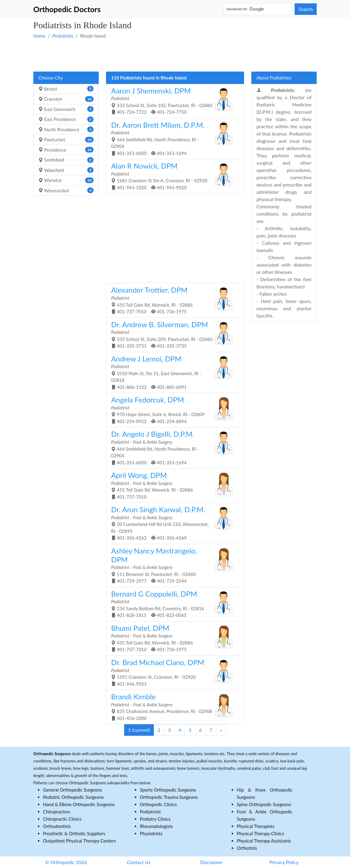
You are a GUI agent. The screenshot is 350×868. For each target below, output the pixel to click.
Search (306, 9)
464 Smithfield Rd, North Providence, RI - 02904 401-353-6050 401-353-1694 (173, 138)
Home (39, 36)
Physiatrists (151, 833)
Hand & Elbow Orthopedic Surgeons (79, 804)
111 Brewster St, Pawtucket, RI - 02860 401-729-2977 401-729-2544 (173, 565)
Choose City (51, 78)
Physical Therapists (256, 826)
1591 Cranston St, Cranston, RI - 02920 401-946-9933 (173, 672)
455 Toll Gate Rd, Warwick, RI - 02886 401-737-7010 (173, 485)
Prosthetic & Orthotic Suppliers (74, 833)
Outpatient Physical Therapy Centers (79, 841)
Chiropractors (57, 812)
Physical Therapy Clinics (260, 833)
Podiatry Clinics (155, 819)
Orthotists (247, 848)
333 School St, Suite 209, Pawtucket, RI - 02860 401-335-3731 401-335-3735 (173, 334)
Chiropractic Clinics (62, 819)
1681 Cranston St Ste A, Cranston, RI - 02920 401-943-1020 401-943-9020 (173, 176)
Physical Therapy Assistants (264, 841)
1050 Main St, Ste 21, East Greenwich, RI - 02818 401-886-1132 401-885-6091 (173, 372)
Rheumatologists (156, 826)
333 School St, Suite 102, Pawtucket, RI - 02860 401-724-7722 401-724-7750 (173, 101)
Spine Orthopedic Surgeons (264, 804)
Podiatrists (63, 36)
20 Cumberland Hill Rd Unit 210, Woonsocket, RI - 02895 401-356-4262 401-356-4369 (173, 523)
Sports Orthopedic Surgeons (168, 790)
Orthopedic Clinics (158, 804)
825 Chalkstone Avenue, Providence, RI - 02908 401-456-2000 (173, 707)
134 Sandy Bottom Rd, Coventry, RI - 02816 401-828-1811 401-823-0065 (173, 604)
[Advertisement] (175, 55)
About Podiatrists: (274, 78)
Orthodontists (57, 826)
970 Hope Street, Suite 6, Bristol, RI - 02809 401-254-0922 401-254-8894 (173, 410)
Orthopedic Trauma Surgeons (169, 797)
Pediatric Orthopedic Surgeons (73, 797)
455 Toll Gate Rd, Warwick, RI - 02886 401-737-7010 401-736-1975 (173, 300)
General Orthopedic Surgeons (73, 790)
